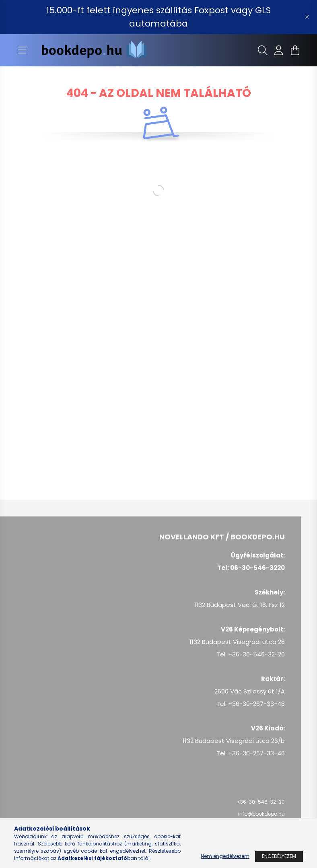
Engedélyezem (279, 856)
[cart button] (295, 50)
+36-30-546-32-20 (261, 802)
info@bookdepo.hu (261, 814)
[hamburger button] (22, 50)
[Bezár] (307, 17)
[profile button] (279, 50)
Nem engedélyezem (225, 856)
